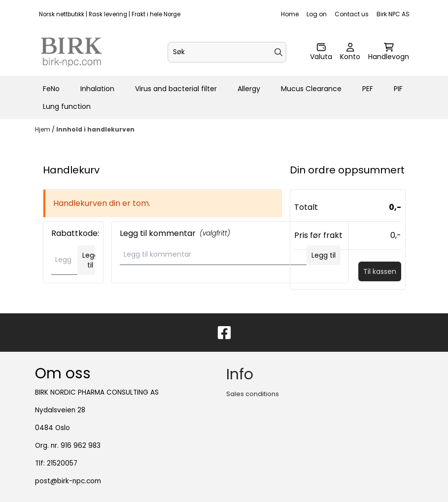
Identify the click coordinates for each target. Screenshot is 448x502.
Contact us (352, 14)
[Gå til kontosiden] (350, 52)
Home (290, 14)
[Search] (278, 52)
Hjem (43, 129)
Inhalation (97, 89)
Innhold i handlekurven (95, 129)
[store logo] (71, 52)
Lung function (67, 106)
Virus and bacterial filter (176, 89)
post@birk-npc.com (68, 481)
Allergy (249, 89)
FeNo (51, 89)
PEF (368, 89)
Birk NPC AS (393, 14)
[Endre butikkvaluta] (321, 52)
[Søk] (227, 52)
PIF (398, 89)
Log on (317, 14)
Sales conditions (253, 394)
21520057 (62, 463)
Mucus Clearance (311, 89)
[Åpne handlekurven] (389, 52)
